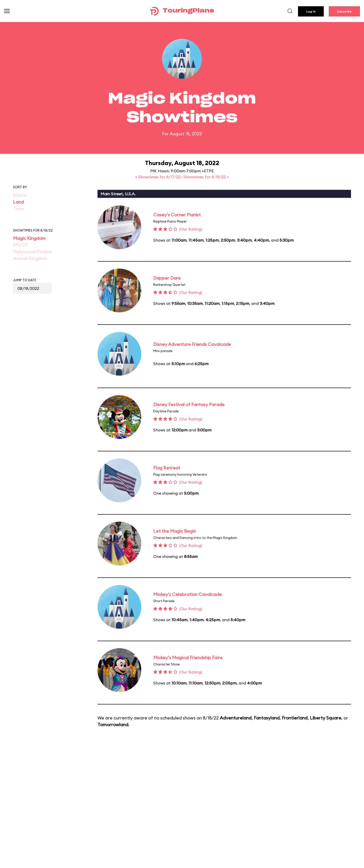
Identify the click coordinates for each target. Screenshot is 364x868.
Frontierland (295, 718)
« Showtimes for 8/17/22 (158, 177)
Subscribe (344, 11)
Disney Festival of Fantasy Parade (189, 404)
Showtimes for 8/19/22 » (206, 177)
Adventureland (236, 718)
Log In (311, 11)
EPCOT (21, 245)
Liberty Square (325, 718)
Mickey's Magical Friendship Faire (188, 658)
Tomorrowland (113, 725)
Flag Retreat (167, 468)
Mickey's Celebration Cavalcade (187, 594)
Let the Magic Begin (175, 531)
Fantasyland (267, 718)
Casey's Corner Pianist (177, 215)
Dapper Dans (167, 278)
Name (20, 195)
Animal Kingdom (30, 258)
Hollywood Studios (32, 252)
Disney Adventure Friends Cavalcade (192, 344)
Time (18, 209)
